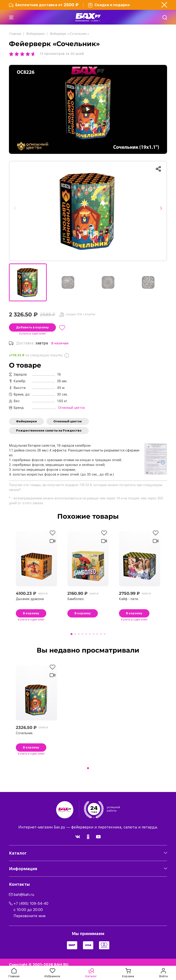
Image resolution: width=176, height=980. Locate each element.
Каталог (18, 853)
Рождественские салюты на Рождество (49, 430)
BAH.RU (61, 965)
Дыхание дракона (30, 599)
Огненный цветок (68, 421)
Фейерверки (26, 421)
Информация (23, 869)
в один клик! (33, 334)
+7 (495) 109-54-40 (31, 904)
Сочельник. (25, 733)
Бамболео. (76, 599)
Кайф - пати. (129, 599)
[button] (16, 211)
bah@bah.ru (24, 895)
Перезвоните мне (30, 916)
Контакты (19, 884)
